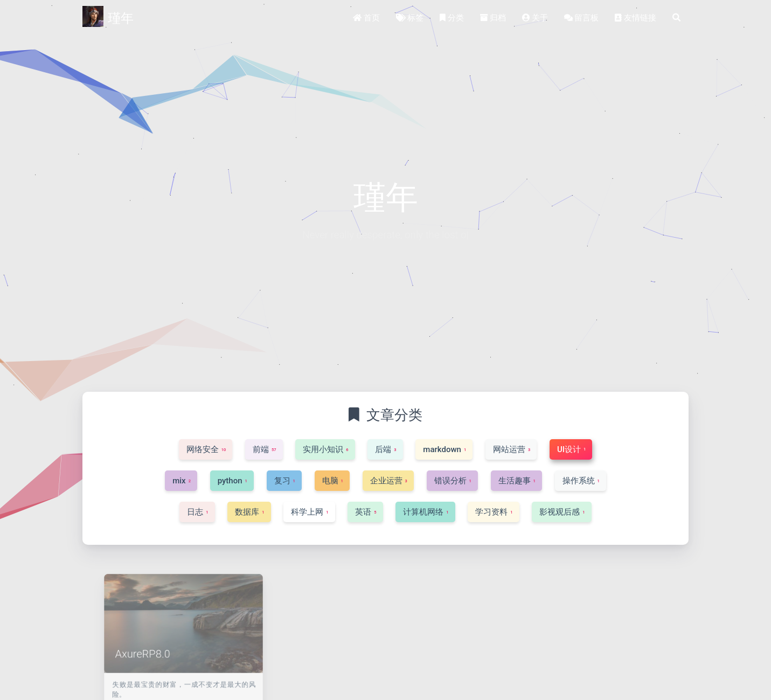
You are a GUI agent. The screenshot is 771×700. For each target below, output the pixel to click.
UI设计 (230, 695)
